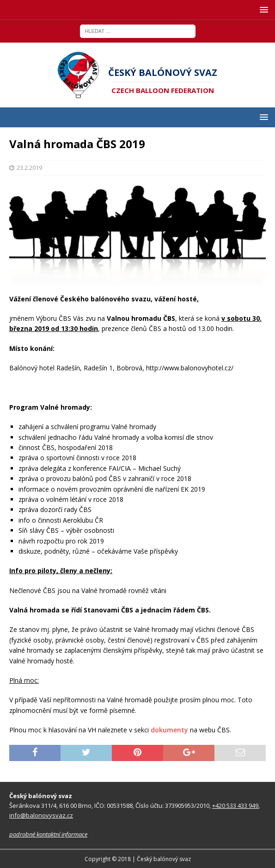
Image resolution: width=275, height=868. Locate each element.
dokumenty (169, 730)
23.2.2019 (29, 168)
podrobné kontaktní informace (48, 834)
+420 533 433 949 (235, 806)
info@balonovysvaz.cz (41, 815)
